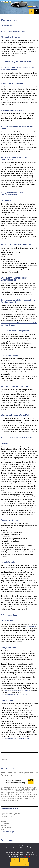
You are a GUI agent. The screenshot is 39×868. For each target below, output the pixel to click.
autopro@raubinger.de (9, 832)
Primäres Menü (37, 11)
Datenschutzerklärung (19, 864)
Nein (24, 860)
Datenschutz (26, 856)
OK (15, 860)
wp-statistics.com (31, 626)
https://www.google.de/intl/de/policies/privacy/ (16, 739)
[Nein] (36, 856)
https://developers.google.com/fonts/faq (17, 690)
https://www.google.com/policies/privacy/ (14, 695)
